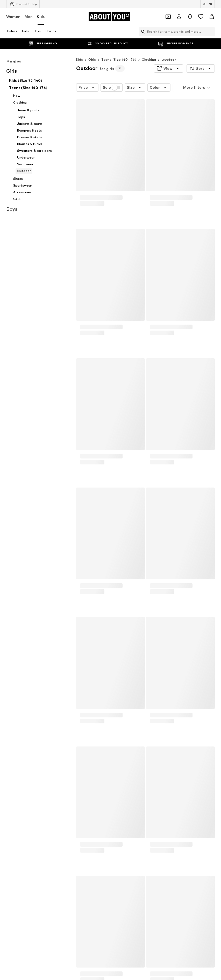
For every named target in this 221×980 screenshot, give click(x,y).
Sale (112, 77)
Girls (92, 49)
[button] (169, 58)
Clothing (149, 49)
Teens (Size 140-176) (119, 49)
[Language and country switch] (208, 4)
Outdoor (169, 49)
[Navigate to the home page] (109, 17)
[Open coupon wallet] (168, 17)
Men (29, 16)
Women (13, 16)
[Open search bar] (142, 32)
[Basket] (212, 17)
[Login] (179, 17)
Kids (41, 16)
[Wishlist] (201, 17)
